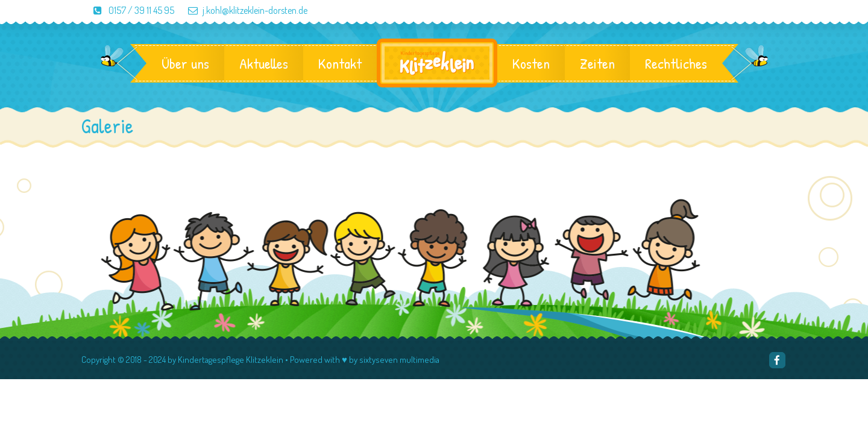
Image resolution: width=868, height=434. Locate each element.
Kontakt (340, 63)
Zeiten (597, 63)
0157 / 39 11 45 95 (129, 10)
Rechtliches (676, 63)
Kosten (531, 63)
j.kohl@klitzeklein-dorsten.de (242, 10)
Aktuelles (264, 63)
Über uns (185, 63)
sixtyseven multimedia (399, 360)
